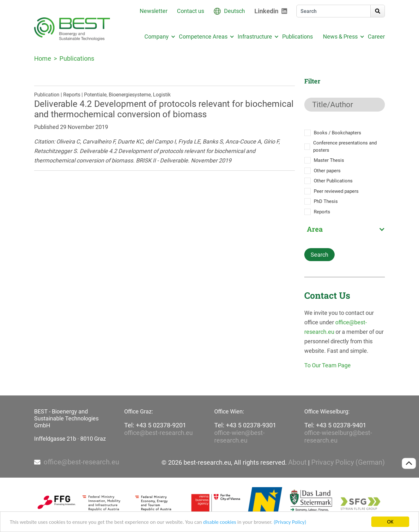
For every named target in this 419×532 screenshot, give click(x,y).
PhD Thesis (326, 201)
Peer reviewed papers (336, 191)
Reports (322, 212)
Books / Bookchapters (337, 133)
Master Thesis (329, 160)
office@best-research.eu (158, 433)
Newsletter (154, 11)
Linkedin (266, 11)
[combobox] (345, 229)
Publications (298, 37)
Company (157, 37)
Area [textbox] (315, 229)
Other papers (327, 171)
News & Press (340, 37)
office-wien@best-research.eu (240, 437)
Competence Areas (203, 37)
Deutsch (234, 11)
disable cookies (220, 522)
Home (43, 58)
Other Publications (333, 181)
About (297, 462)
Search (319, 255)
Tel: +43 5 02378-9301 (245, 425)
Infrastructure (255, 37)
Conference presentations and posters (345, 147)
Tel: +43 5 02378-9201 (155, 425)
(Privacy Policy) (290, 522)
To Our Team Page (328, 365)
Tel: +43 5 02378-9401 (335, 425)
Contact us (191, 11)
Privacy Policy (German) (348, 462)
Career (376, 37)
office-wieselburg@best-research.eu (338, 437)
